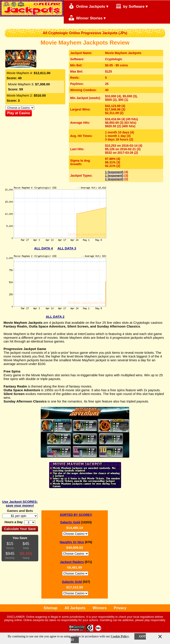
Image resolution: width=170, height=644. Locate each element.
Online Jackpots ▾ (88, 6)
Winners (100, 608)
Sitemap (50, 608)
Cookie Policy (120, 636)
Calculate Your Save (20, 529)
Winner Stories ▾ (87, 18)
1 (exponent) (114, 172)
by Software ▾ (132, 6)
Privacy (120, 608)
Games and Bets (20, 511)
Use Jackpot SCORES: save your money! (20, 504)
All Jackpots (75, 608)
